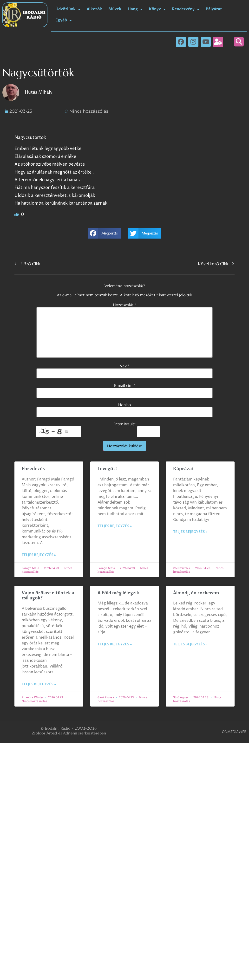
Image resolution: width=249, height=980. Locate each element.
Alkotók (94, 9)
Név (124, 366)
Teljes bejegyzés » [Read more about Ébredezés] (39, 555)
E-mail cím (125, 385)
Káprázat (184, 469)
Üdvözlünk (68, 9)
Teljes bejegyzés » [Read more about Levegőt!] (115, 526)
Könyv (157, 9)
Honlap (124, 405)
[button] (239, 42)
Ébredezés (33, 469)
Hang (135, 9)
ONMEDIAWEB (234, 732)
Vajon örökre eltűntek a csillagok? (48, 596)
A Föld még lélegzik (118, 593)
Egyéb (64, 20)
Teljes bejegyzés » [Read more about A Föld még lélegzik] (115, 644)
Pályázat (214, 9)
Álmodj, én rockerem (196, 593)
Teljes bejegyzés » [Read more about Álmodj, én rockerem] (190, 644)
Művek (115, 9)
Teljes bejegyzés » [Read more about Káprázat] (190, 532)
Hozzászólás (124, 305)
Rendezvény (186, 9)
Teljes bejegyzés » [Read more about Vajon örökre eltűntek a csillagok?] (39, 684)
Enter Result (124, 424)
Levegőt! (107, 469)
